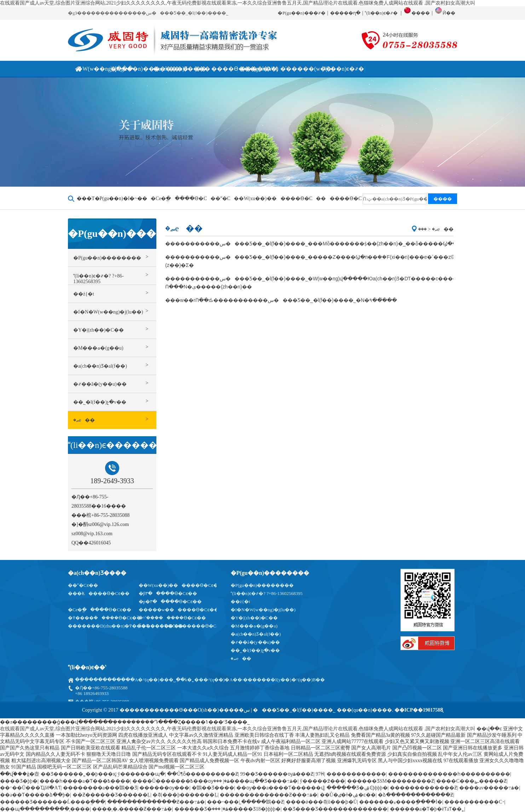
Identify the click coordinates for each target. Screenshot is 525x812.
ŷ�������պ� (141, 774)
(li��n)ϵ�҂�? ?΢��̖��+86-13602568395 (267, 593)
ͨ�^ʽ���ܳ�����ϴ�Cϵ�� (172, 618)
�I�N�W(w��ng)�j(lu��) (263, 610)
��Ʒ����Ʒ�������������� (335, 809)
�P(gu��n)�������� (270, 573)
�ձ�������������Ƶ (416, 795)
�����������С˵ (474, 802)
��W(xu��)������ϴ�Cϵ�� (181, 585)
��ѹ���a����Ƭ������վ (280, 788)
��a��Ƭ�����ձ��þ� (35, 795)
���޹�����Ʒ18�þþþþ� (246, 809)
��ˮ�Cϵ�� (83, 585)
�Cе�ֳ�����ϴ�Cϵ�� (100, 610)
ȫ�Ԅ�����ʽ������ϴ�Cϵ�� (183, 626)
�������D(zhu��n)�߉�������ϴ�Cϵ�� (127, 626)
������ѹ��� (164, 788)
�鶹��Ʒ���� (213, 788)
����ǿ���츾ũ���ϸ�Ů (321, 802)
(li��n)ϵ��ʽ (87, 667)
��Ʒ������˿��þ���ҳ (78, 774)
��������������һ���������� (449, 774)
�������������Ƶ (423, 788)
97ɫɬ (320, 774)
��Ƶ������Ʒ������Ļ (112, 795)
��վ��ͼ (489, 729)
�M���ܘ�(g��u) (254, 626)
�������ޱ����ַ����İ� (401, 802)
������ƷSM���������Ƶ (391, 781)
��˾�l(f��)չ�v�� (255, 650)
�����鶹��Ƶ (262, 802)
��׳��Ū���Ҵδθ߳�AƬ (30, 788)
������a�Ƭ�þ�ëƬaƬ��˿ (427, 809)
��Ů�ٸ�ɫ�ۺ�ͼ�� (348, 795)
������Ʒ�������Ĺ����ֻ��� (53, 802)
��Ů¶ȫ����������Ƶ (202, 774)
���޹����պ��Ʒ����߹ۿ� (255, 781)
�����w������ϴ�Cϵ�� (179, 610)
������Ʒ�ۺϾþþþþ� (357, 788)
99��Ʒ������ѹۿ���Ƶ (277, 774)
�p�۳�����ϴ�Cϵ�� (170, 601)
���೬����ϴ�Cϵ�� (99, 593)
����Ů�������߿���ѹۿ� (181, 781)
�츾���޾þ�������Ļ (185, 795)
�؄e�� (241, 658)
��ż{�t (240, 601)
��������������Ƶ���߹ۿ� (269, 795)
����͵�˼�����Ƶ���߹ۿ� (132, 809)
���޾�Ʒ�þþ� (19, 781)
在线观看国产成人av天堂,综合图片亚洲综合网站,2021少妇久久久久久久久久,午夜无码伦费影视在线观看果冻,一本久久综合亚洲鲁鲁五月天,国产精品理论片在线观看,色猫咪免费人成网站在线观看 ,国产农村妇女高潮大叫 (238, 3)
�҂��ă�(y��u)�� (255, 642)
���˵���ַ (223, 802)
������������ (356, 774)
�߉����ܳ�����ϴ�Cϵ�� (105, 618)
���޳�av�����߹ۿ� (489, 788)
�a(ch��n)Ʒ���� (97, 573)
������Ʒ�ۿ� (201, 809)
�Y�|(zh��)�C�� (254, 618)
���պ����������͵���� (45, 809)
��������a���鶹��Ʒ (100, 788)
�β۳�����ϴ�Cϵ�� (168, 593)
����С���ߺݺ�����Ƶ (471, 781)
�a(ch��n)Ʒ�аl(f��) (256, 634)
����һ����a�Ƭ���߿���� (85, 781)
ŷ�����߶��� (322, 781)
